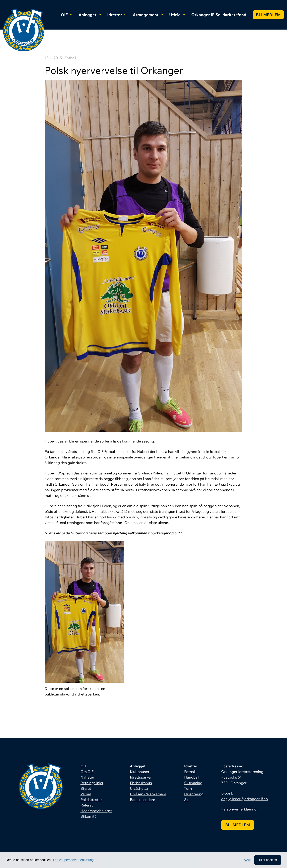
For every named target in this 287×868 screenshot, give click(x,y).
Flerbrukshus (141, 783)
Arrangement (148, 15)
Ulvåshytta (139, 788)
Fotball (190, 772)
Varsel (86, 794)
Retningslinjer (92, 783)
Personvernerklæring (239, 809)
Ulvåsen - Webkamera (148, 794)
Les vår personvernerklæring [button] (73, 860)
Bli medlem (268, 15)
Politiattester (91, 800)
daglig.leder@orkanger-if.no (245, 799)
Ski (187, 800)
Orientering (194, 794)
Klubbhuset (140, 772)
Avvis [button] (248, 860)
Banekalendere (143, 800)
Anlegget (90, 15)
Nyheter (87, 777)
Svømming (193, 783)
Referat (87, 805)
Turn (188, 788)
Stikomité (88, 816)
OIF (66, 15)
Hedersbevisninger (96, 811)
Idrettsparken (141, 777)
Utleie (177, 15)
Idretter (117, 15)
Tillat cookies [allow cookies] (268, 860)
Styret (86, 788)
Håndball (192, 777)
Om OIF (87, 772)
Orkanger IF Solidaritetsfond (219, 15)
